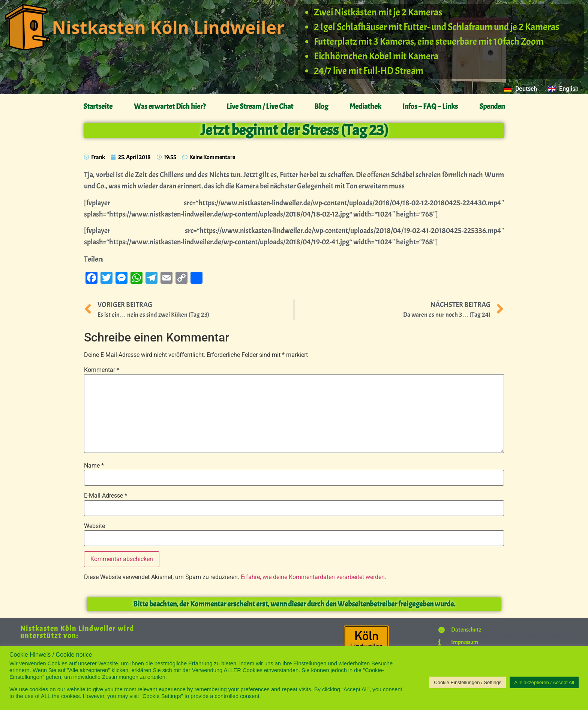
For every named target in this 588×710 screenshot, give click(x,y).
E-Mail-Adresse (106, 496)
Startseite (98, 106)
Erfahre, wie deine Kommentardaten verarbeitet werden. (313, 577)
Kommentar (102, 370)
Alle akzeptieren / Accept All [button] (544, 682)
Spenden (492, 106)
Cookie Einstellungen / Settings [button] (468, 682)
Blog (321, 106)
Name (94, 466)
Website (94, 526)
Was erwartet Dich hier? (170, 106)
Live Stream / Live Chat (260, 106)
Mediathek (365, 106)
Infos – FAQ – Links (430, 106)
